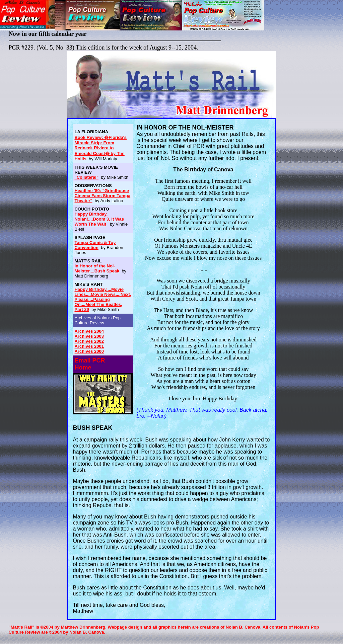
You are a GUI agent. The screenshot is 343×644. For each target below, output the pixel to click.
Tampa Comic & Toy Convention (95, 245)
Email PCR (90, 360)
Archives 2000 (89, 351)
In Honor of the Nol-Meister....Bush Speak (97, 268)
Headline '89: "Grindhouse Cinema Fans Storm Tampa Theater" (102, 196)
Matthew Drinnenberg (83, 627)
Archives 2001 (89, 346)
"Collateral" (86, 177)
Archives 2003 (89, 336)
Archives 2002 (89, 341)
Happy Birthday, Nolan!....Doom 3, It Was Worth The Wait (99, 219)
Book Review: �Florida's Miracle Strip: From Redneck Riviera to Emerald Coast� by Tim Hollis (100, 148)
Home (83, 368)
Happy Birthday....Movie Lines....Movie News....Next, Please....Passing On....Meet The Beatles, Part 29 (103, 299)
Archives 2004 (89, 331)
